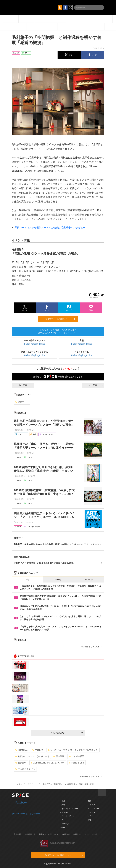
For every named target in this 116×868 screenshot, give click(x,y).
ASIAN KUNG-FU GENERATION (48, 763)
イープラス (17, 784)
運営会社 (17, 834)
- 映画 (63, 828)
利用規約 (77, 834)
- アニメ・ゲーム (67, 816)
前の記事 (20, 385)
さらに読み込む (67, 733)
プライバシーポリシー (93, 834)
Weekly (58, 579)
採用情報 (66, 834)
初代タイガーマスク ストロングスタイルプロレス (73, 750)
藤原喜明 (21, 763)
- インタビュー (93, 809)
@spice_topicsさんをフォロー (26, 814)
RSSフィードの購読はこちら (60, 319)
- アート (64, 820)
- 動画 (89, 801)
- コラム (90, 816)
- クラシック (65, 812)
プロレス (38, 750)
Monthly (89, 579)
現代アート (22, 402)
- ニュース (91, 805)
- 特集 (89, 820)
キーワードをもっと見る (91, 777)
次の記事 (96, 385)
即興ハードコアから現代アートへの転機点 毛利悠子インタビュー (50, 228)
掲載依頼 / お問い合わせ (49, 834)
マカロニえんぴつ (25, 769)
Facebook (21, 803)
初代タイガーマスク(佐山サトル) (32, 756)
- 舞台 (63, 805)
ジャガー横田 (77, 756)
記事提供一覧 (30, 834)
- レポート (91, 812)
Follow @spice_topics (35, 344)
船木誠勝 (59, 756)
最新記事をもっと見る (92, 647)
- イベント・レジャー (69, 809)
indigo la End (76, 763)
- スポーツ (65, 824)
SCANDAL (22, 750)
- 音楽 (63, 801)
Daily (27, 579)
